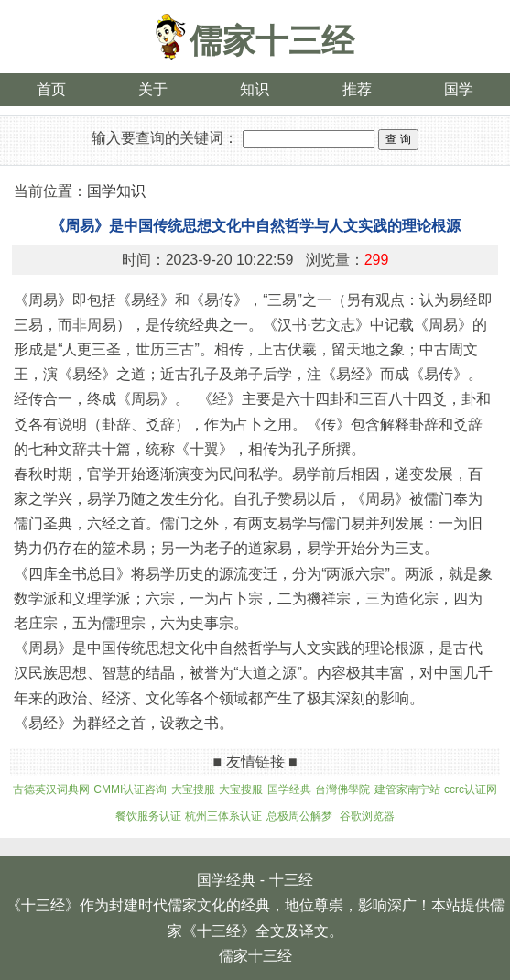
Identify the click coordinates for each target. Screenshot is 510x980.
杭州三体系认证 (223, 816)
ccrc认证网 (471, 789)
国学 (459, 89)
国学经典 (289, 789)
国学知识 (116, 191)
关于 (153, 89)
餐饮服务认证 (148, 816)
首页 (51, 89)
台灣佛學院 (342, 789)
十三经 (291, 880)
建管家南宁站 (407, 789)
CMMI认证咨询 (130, 789)
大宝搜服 (193, 789)
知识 (255, 89)
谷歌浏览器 (367, 816)
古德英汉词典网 (51, 789)
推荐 (357, 89)
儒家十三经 (272, 41)
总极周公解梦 (299, 816)
